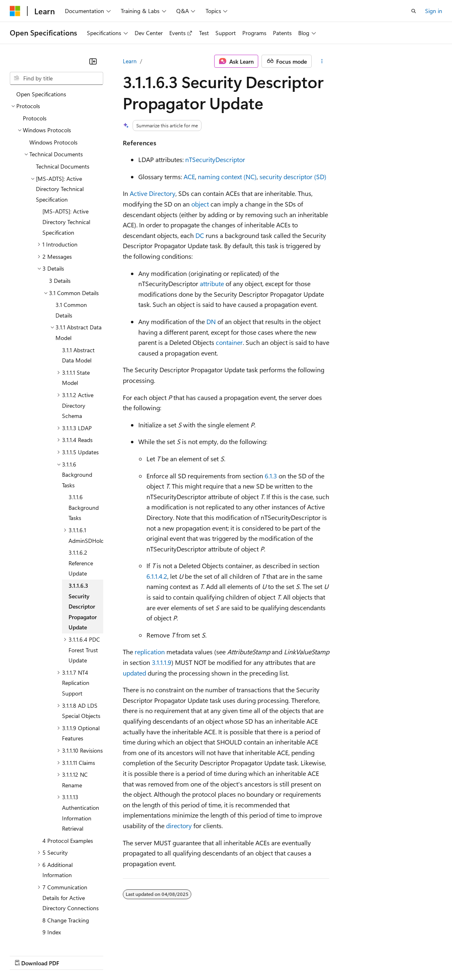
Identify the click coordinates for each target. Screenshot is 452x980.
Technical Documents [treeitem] (63, 113)
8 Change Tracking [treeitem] (66, 867)
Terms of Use (298, 955)
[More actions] (322, 61)
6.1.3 (271, 476)
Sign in (434, 11)
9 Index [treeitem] (52, 879)
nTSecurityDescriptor (215, 159)
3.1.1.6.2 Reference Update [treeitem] (81, 509)
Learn (130, 61)
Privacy (178, 955)
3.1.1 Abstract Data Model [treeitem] (78, 302)
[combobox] (56, 78)
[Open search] (414, 11)
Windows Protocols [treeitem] (53, 89)
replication (150, 652)
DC (200, 235)
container (229, 342)
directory (179, 826)
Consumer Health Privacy (234, 955)
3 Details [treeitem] (60, 227)
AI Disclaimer (26, 955)
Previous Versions (74, 955)
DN (211, 321)
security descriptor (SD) (293, 177)
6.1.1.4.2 (157, 576)
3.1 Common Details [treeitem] (71, 257)
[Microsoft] (15, 11)
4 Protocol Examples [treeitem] (68, 787)
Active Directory (153, 193)
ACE (189, 177)
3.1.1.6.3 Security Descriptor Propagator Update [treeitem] (83, 553)
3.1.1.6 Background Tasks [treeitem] (84, 454)
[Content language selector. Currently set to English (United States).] (47, 936)
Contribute (146, 955)
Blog (111, 955)
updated (134, 673)
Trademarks (338, 955)
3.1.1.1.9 (162, 662)
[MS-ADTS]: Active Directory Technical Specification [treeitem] (66, 168)
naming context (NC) (227, 177)
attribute (212, 283)
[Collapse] (93, 61)
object (200, 204)
